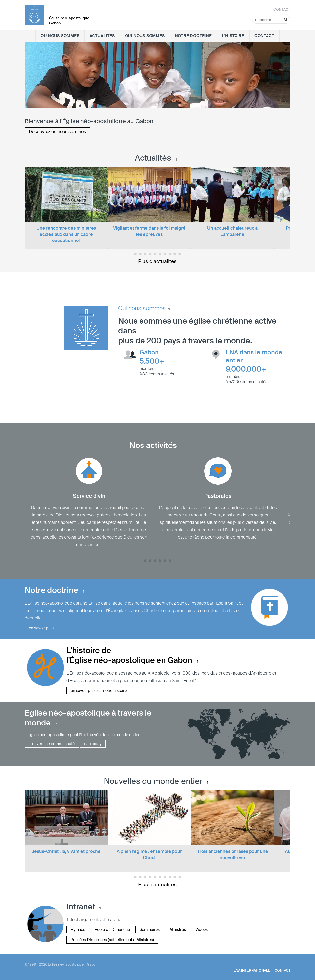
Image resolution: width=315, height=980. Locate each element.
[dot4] (155, 254)
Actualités (102, 36)
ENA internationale (252, 970)
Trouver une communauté (52, 744)
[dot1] (140, 254)
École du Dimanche (112, 930)
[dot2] (145, 254)
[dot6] (165, 254)
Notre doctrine (193, 36)
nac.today (93, 744)
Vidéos (202, 930)
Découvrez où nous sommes (57, 132)
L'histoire (233, 36)
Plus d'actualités (157, 261)
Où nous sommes (60, 36)
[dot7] (170, 254)
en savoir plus (41, 628)
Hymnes (78, 930)
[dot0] (135, 254)
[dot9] (180, 254)
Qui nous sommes (145, 36)
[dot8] (175, 254)
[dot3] (150, 254)
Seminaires (150, 930)
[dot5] (160, 254)
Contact (264, 36)
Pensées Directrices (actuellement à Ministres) (112, 940)
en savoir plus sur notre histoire (99, 691)
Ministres (178, 930)
